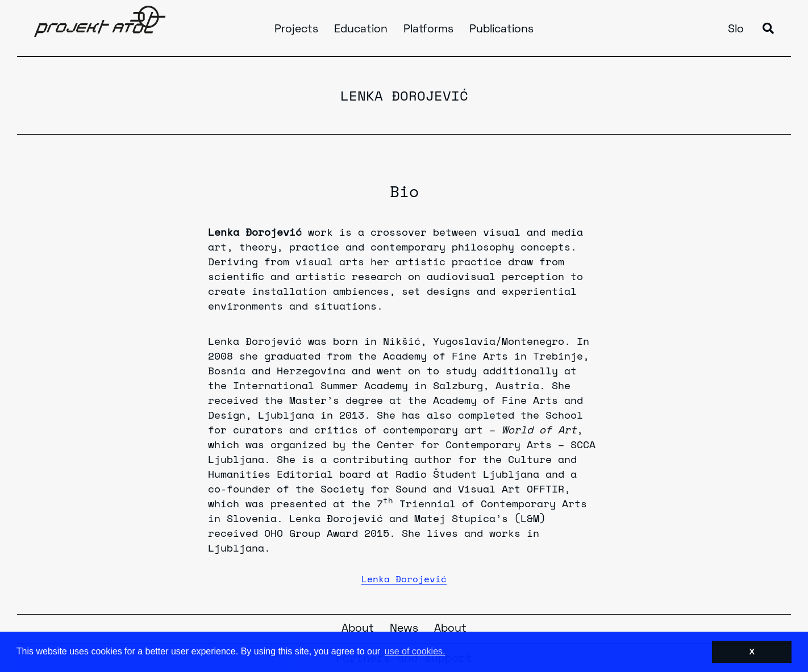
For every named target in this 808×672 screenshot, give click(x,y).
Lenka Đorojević (404, 579)
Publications (501, 30)
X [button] (752, 652)
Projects (296, 30)
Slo (736, 30)
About (358, 629)
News (404, 629)
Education (361, 30)
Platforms (428, 30)
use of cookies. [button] (415, 651)
